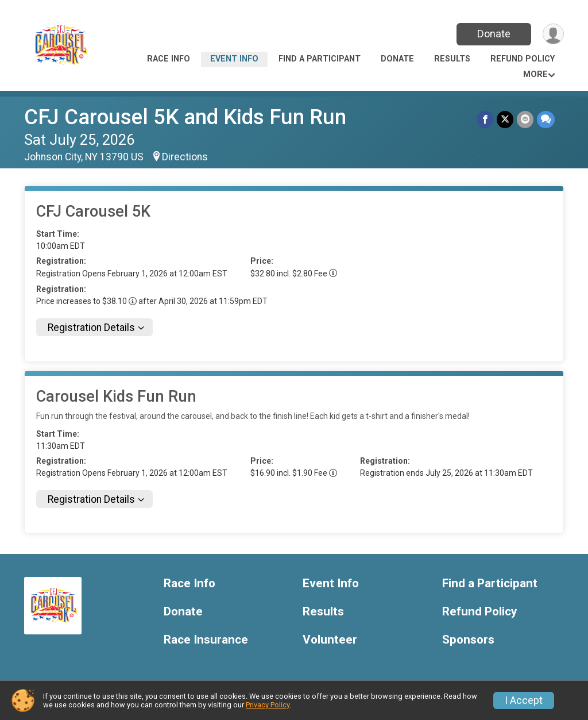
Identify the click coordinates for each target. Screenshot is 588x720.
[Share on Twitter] (505, 119)
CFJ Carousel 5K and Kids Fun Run (185, 117)
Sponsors (468, 640)
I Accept (524, 700)
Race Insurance (206, 640)
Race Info (169, 59)
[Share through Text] (546, 119)
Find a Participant (320, 59)
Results (452, 59)
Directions (185, 157)
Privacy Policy (268, 705)
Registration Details (91, 328)
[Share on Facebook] (485, 119)
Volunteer (330, 640)
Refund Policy (523, 59)
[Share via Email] (525, 119)
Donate (494, 34)
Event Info (234, 59)
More (535, 74)
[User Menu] (553, 34)
